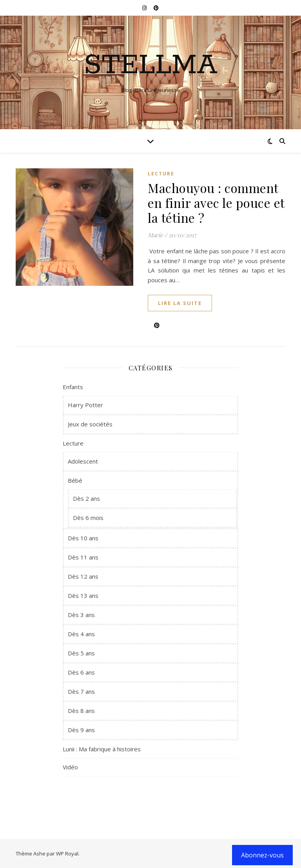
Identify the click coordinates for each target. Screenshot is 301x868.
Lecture (161, 174)
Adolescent (83, 461)
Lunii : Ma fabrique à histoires (102, 749)
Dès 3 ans (81, 615)
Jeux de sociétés (90, 424)
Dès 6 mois (88, 518)
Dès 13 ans (83, 596)
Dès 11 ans (83, 557)
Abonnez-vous (262, 855)
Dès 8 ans (81, 711)
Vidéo (70, 767)
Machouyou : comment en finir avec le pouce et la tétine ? (216, 203)
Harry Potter (85, 405)
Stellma (151, 66)
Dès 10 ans (83, 538)
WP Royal (67, 854)
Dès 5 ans (81, 653)
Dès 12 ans (83, 576)
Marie (155, 235)
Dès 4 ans (81, 634)
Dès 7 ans (81, 691)
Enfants (73, 387)
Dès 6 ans (81, 672)
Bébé (75, 480)
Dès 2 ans (86, 498)
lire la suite (180, 303)
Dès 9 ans (81, 730)
